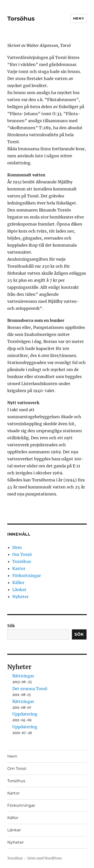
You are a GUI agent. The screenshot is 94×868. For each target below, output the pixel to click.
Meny (79, 18)
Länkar (19, 590)
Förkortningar (27, 575)
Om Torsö (22, 554)
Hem (17, 547)
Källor (18, 583)
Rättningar (23, 676)
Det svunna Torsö (30, 689)
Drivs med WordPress (45, 858)
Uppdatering (25, 714)
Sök (11, 626)
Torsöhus (21, 19)
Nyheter (20, 597)
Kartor (19, 568)
